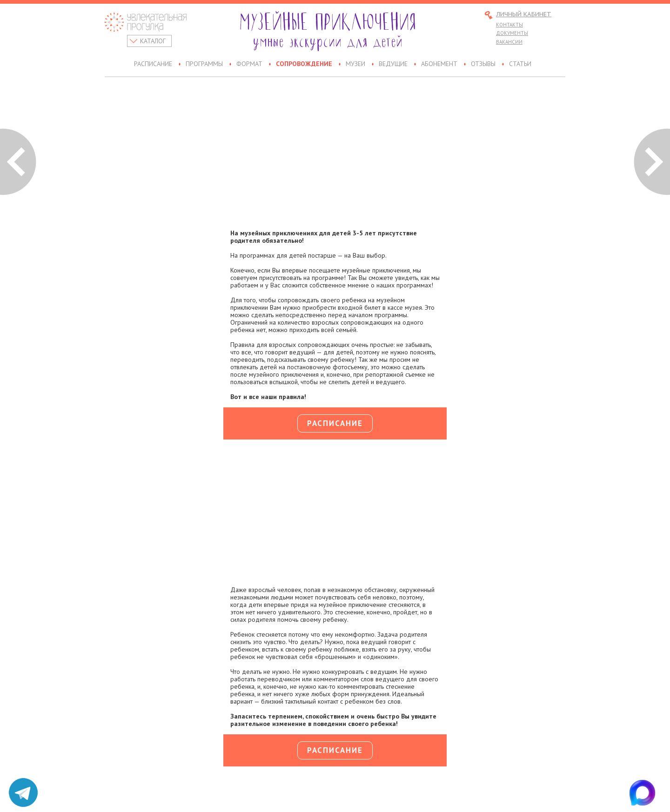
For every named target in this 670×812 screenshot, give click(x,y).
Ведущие (393, 64)
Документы (512, 33)
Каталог (153, 41)
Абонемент (439, 64)
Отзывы (483, 64)
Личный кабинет (524, 15)
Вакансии (509, 42)
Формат (249, 64)
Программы (204, 64)
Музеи (355, 64)
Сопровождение (304, 64)
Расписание (153, 64)
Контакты (509, 25)
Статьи (520, 64)
